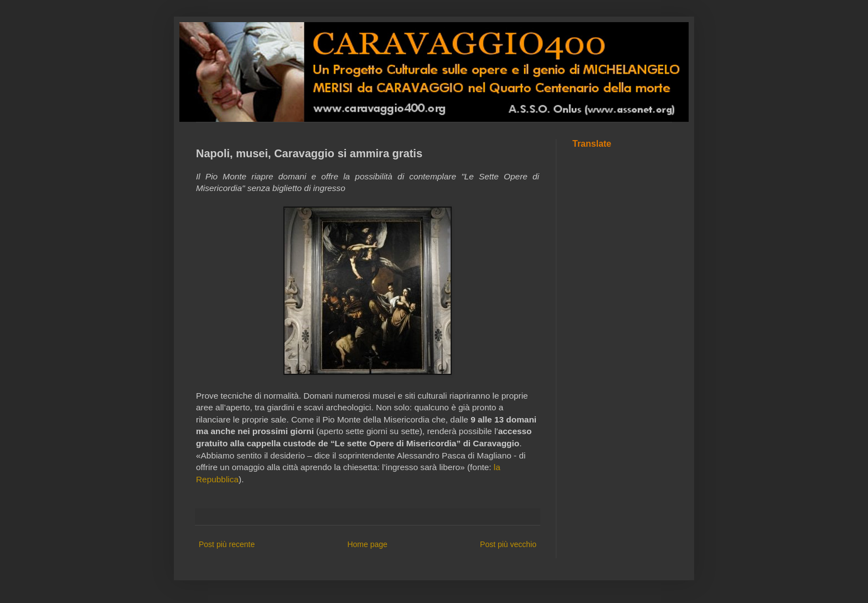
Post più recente (227, 544)
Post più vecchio (508, 544)
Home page (367, 544)
